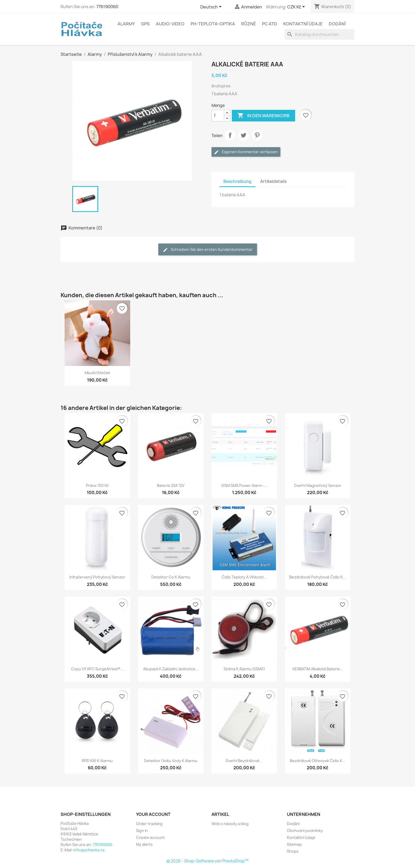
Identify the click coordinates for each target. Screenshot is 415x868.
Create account (150, 837)
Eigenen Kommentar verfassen (246, 152)
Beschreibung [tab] (237, 181)
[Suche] (319, 34)
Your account (153, 814)
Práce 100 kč (97, 485)
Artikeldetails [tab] (273, 181)
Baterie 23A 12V (171, 485)
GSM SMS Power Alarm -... (244, 485)
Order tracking (149, 824)
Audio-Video (170, 24)
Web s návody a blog (230, 824)
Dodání (337, 24)
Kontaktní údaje (303, 24)
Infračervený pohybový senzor (97, 577)
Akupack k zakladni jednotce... (171, 669)
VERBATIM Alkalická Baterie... (318, 669)
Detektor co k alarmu (171, 577)
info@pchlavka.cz (89, 850)
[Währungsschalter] (297, 7)
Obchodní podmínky (305, 831)
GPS (145, 24)
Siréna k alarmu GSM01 (244, 669)
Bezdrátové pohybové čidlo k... (318, 577)
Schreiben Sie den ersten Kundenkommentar (208, 250)
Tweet (243, 135)
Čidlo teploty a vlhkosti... (244, 577)
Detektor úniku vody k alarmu (171, 761)
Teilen (230, 135)
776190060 (107, 7)
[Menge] (218, 116)
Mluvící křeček (97, 373)
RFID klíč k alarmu (97, 761)
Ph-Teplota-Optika (213, 24)
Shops (293, 851)
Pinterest (257, 135)
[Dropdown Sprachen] (212, 7)
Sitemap (294, 844)
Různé (249, 24)
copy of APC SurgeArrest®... (97, 669)
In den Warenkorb (263, 116)
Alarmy (126, 24)
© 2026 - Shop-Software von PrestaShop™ (207, 861)
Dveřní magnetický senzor (318, 485)
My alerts (144, 844)
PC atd (270, 24)
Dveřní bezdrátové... (244, 761)
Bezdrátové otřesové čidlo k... (318, 761)
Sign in (142, 831)
